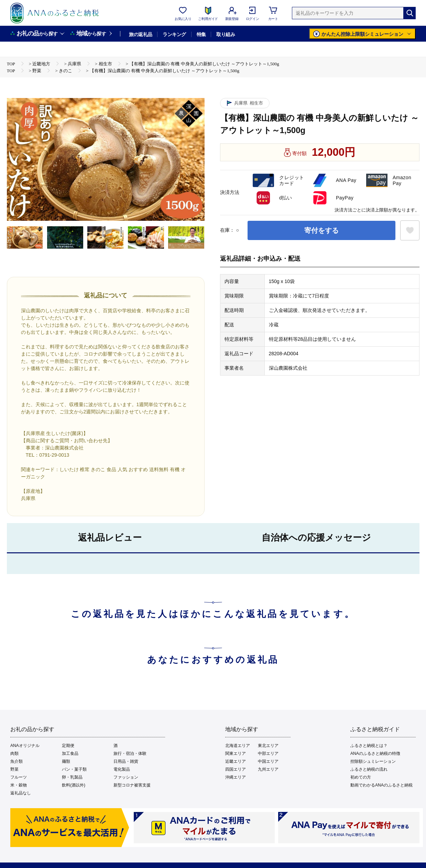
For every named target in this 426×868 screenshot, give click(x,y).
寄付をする (321, 230)
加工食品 (70, 753)
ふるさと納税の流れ (369, 769)
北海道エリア (238, 746)
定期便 (68, 746)
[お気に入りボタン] (410, 230)
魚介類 (17, 761)
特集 (201, 34)
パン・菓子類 (74, 769)
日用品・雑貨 (126, 761)
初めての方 (361, 777)
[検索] (409, 13)
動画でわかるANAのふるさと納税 (381, 785)
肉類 (14, 753)
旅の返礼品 (140, 34)
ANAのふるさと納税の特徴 (375, 753)
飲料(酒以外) (74, 785)
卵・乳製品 (72, 777)
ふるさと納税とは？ (369, 746)
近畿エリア (236, 761)
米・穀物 (19, 785)
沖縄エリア (236, 777)
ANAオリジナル (25, 746)
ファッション (126, 777)
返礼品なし (21, 793)
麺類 (66, 761)
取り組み (226, 34)
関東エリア (236, 753)
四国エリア (236, 769)
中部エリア (268, 753)
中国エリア (268, 761)
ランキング (174, 34)
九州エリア (268, 769)
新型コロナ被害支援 (132, 785)
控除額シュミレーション (373, 761)
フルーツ (19, 777)
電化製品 (122, 769)
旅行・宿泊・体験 (130, 753)
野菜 (14, 769)
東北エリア (268, 746)
